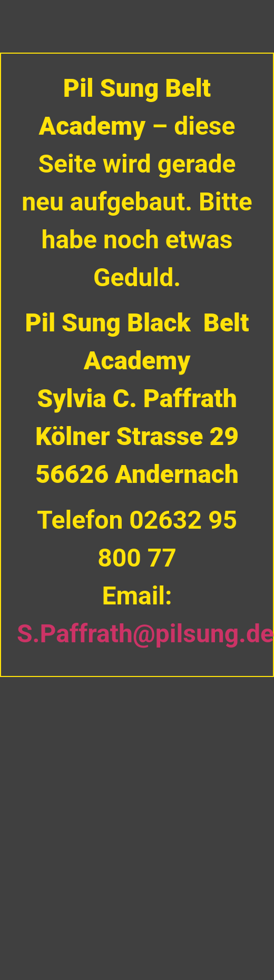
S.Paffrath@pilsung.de (145, 634)
